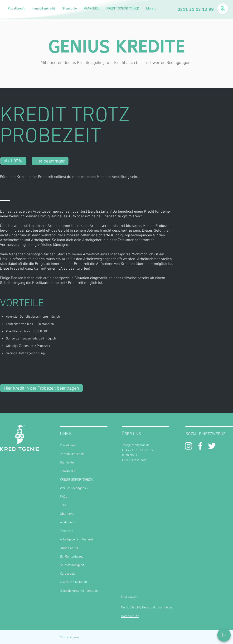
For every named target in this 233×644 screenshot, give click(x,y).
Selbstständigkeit (72, 565)
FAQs (64, 497)
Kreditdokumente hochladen (80, 591)
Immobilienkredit (72, 454)
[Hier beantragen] (50, 161)
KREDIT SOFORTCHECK (76, 480)
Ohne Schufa (69, 548)
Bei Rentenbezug (72, 557)
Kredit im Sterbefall (73, 582)
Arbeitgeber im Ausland (76, 540)
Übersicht (67, 514)
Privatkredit (68, 446)
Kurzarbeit (67, 574)
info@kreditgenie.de (136, 445)
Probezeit (67, 531)
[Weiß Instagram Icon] (189, 446)
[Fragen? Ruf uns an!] (223, 9)
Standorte (67, 463)
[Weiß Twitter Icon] (212, 446)
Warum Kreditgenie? (74, 488)
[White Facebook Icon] (200, 446)
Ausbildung (68, 522)
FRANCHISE (68, 471)
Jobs (63, 505)
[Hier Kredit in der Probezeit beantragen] (41, 388)
